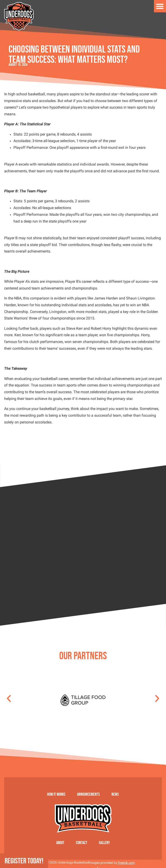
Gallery (104, 843)
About (60, 843)
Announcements (88, 794)
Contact (82, 843)
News (115, 794)
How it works (56, 794)
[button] (9, 698)
